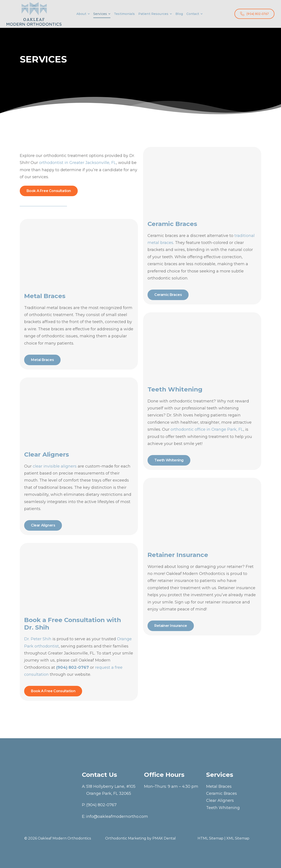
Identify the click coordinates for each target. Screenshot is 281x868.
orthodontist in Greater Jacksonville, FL (78, 163)
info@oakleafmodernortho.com (117, 816)
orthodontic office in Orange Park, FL (207, 429)
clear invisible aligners (55, 466)
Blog (179, 14)
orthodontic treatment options (74, 156)
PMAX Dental (164, 838)
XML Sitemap (238, 838)
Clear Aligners (220, 800)
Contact (193, 14)
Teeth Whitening (223, 808)
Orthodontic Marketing (126, 838)
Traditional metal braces (48, 308)
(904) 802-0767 (101, 805)
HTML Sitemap (211, 838)
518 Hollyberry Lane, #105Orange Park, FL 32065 (111, 790)
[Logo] (34, 14)
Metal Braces (219, 786)
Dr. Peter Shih (38, 639)
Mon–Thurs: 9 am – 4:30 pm (171, 786)
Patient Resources (153, 14)
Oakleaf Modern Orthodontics (64, 838)
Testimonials (124, 14)
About (81, 14)
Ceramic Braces (222, 793)
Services (100, 14)
